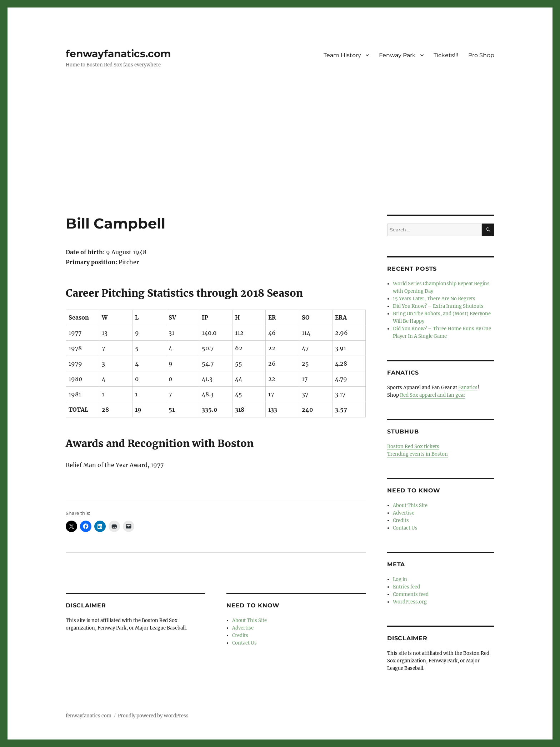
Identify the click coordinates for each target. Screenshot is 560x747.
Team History (342, 55)
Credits (240, 635)
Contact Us (244, 643)
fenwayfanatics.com (118, 54)
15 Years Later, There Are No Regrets (434, 299)
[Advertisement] (280, 162)
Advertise (243, 628)
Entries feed (406, 587)
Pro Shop (481, 55)
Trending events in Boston (417, 454)
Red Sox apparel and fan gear (433, 395)
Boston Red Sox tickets (413, 447)
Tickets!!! (446, 55)
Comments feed (411, 594)
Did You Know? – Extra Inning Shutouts (438, 306)
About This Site (249, 620)
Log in (400, 579)
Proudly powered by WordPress (153, 716)
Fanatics (468, 388)
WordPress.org (410, 602)
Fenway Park (397, 55)
